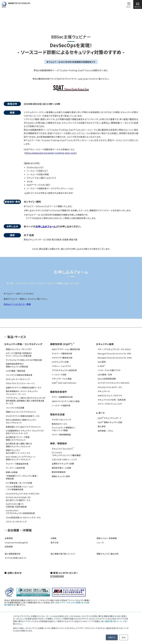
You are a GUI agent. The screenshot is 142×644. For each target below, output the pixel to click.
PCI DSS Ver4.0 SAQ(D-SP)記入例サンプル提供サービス (18, 495)
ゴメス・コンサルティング (16, 518)
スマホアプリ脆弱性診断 (62, 358)
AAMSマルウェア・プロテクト (109, 395)
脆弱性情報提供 (58, 470)
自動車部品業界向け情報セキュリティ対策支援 (17, 365)
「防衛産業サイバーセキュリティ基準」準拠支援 (21, 474)
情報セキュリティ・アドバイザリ (18, 349)
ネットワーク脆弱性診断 (62, 353)
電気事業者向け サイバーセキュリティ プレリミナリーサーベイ (21, 392)
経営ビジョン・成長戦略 (106, 534)
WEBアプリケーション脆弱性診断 (66, 349)
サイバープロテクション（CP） (110, 403)
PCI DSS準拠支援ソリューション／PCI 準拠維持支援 (19, 485)
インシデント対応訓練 (15, 406)
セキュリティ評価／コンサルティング (23, 344)
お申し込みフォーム (46, 226)
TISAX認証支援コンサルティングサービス (23, 514)
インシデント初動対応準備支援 (19, 374)
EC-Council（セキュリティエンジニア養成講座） (66, 452)
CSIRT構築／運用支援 (15, 370)
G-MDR (101, 366)
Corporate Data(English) (16, 539)
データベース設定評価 (15, 465)
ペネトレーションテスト (61, 366)
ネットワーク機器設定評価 (17, 461)
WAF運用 (101, 362)
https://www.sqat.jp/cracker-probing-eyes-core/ (51, 153)
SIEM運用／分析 (104, 374)
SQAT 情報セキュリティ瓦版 (109, 421)
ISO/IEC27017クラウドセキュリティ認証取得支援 (20, 508)
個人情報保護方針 (12, 550)
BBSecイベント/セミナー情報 (17, 304)
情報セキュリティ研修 (60, 474)
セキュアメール (103, 391)
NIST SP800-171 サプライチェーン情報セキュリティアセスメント (20, 456)
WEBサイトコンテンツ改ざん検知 (65, 401)
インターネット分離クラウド (109, 370)
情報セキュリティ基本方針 (107, 550)
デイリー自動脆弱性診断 (62, 396)
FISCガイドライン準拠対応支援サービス (22, 415)
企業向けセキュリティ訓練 (62, 462)
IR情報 (53, 534)
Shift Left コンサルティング (17, 379)
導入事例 (101, 425)
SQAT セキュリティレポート (109, 417)
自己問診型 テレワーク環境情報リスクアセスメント (17, 437)
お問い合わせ (138, 5)
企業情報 (8, 534)
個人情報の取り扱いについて (113, 621)
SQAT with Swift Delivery (64, 382)
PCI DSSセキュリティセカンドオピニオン (22, 490)
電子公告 (54, 539)
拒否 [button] (124, 637)
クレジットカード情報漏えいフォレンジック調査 (63, 428)
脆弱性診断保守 (59, 391)
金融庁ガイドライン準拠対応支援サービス (23, 387)
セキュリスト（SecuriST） (62, 447)
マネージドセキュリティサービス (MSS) (114, 349)
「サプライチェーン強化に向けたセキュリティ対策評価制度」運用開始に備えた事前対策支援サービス (25, 399)
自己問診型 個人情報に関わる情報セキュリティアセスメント (18, 443)
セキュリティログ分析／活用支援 (111, 399)
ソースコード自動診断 (61, 405)
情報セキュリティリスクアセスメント (21, 411)
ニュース (100, 539)
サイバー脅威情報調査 (61, 433)
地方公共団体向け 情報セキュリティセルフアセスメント (21, 420)
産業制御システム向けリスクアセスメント (23, 425)
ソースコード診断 (59, 374)
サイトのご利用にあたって (15, 554)
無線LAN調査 (11, 469)
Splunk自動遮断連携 (106, 378)
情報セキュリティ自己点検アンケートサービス (18, 449)
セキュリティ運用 (105, 344)
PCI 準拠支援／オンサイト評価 (19, 480)
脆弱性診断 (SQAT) (61, 344)
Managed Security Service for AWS (114, 353)
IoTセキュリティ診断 (60, 362)
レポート (100, 412)
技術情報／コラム (105, 430)
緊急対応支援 (57, 413)
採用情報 (8, 543)
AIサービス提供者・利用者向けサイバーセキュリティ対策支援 (19, 354)
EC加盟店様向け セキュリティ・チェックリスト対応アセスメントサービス (24, 430)
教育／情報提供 (59, 442)
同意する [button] (112, 637)
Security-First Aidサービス (109, 387)
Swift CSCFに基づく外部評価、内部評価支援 (16, 502)
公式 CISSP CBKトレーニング (64, 458)
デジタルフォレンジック (61, 419)
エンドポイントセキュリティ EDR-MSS (113, 382)
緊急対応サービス (59, 423)
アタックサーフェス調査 (61, 378)
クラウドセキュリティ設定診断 (64, 370)
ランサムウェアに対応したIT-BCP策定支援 (23, 360)
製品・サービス (17, 337)
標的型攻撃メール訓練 (61, 466)
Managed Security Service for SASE (114, 358)
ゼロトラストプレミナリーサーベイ (20, 383)
